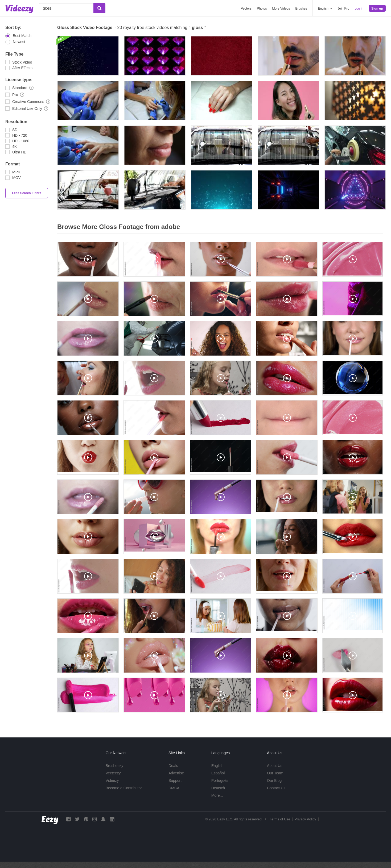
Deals (173, 766)
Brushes (301, 9)
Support (175, 781)
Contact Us (276, 788)
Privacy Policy (305, 819)
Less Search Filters (27, 193)
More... (217, 795)
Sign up (377, 9)
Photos (262, 9)
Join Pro (343, 9)
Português (220, 781)
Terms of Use (280, 819)
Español (218, 773)
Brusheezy (114, 766)
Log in (359, 9)
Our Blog (274, 781)
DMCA (174, 788)
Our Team (275, 773)
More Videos (281, 9)
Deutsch (218, 788)
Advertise (176, 773)
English (217, 766)
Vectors (246, 9)
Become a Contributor (124, 788)
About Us (275, 766)
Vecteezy (113, 773)
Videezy (112, 781)
